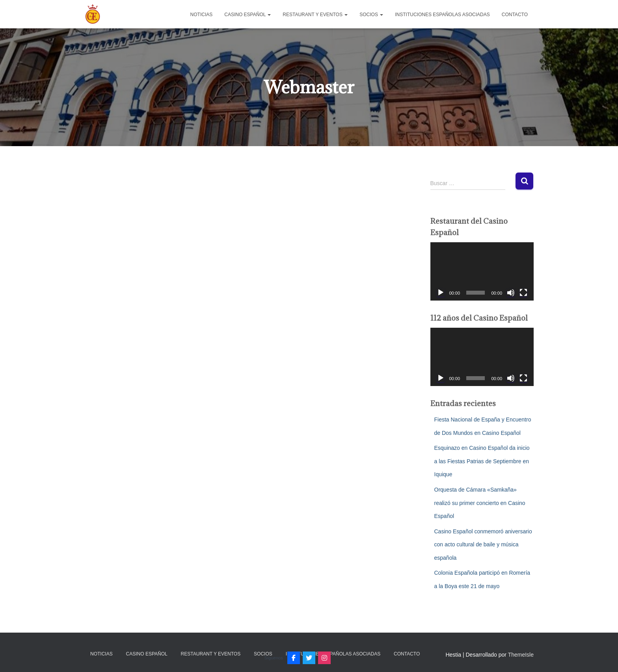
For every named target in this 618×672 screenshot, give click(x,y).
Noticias (202, 15)
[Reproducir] (441, 293)
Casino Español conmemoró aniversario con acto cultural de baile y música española (483, 545)
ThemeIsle (521, 655)
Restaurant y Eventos (315, 15)
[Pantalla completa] (523, 293)
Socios (371, 15)
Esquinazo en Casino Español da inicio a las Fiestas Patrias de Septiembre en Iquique (482, 461)
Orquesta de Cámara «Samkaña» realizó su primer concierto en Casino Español (480, 503)
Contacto (515, 15)
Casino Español (248, 15)
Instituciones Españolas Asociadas (442, 15)
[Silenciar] (511, 293)
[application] (482, 271)
